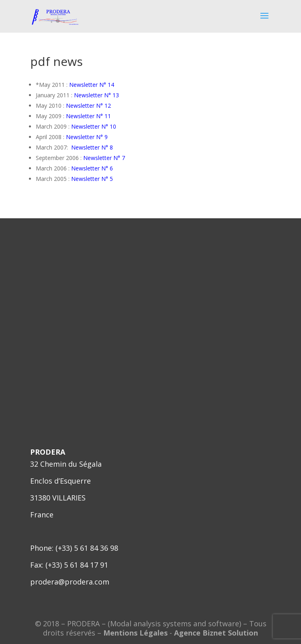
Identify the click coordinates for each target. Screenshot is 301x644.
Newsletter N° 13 (96, 95)
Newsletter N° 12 (88, 106)
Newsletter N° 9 (87, 137)
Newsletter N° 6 (92, 168)
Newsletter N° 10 (94, 126)
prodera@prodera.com (70, 582)
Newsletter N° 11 (88, 116)
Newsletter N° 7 (104, 158)
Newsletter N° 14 (92, 85)
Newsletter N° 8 (92, 147)
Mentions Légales (135, 633)
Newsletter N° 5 (92, 179)
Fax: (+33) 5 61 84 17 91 (69, 565)
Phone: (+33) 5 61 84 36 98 (74, 548)
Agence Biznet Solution (216, 633)
